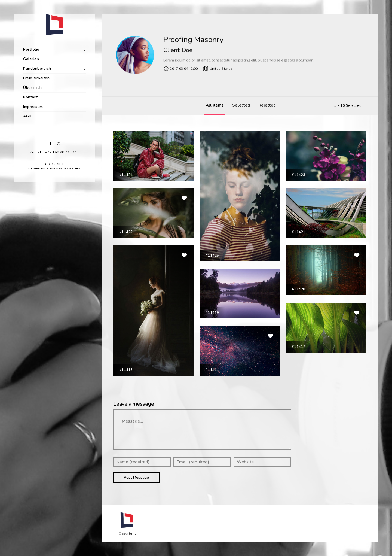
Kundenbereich (37, 69)
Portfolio (31, 49)
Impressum (33, 107)
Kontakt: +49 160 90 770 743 (54, 152)
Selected (240, 105)
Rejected (266, 105)
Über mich (33, 88)
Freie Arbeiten (36, 78)
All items (213, 105)
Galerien (31, 59)
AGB (27, 116)
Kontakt (30, 97)
